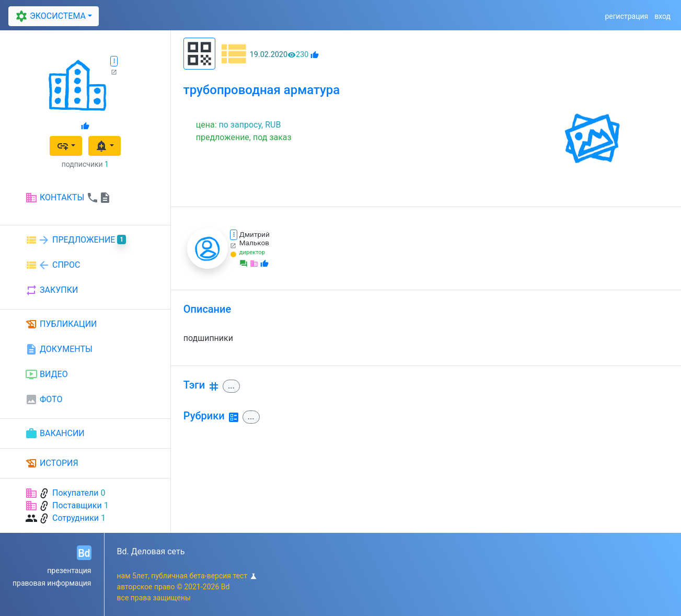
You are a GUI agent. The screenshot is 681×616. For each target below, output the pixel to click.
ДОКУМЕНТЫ (59, 349)
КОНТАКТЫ (68, 198)
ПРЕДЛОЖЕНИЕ (76, 240)
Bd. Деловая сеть (151, 551)
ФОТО (44, 400)
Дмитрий (255, 234)
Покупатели (76, 493)
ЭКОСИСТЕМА (49, 16)
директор (252, 252)
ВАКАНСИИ (55, 434)
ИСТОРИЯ (52, 463)
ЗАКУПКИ (51, 290)
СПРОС (53, 265)
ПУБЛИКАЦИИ (61, 324)
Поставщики (77, 505)
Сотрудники (76, 518)
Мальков (254, 243)
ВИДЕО (47, 374)
